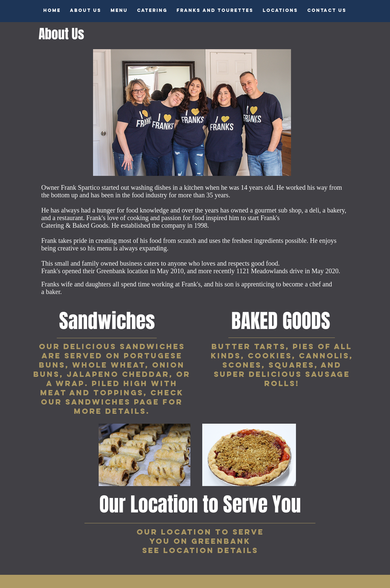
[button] (119, 11)
